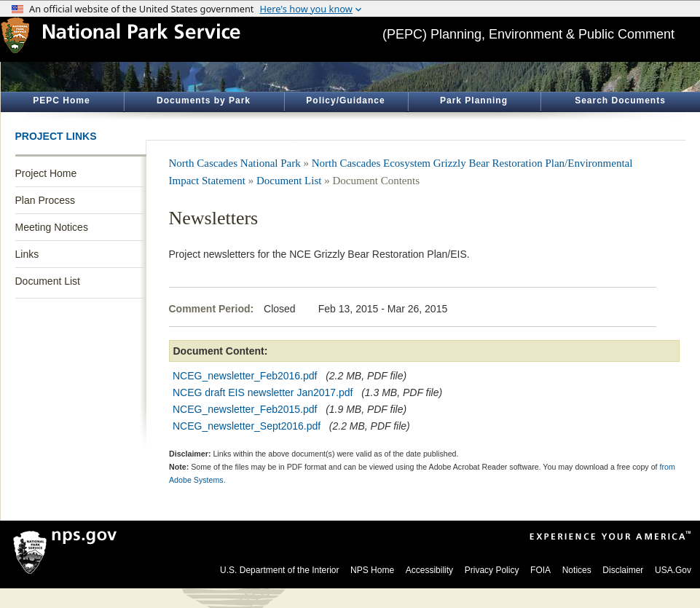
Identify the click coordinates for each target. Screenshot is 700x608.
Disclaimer (623, 570)
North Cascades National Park (235, 163)
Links (27, 254)
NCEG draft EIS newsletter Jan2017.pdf (263, 392)
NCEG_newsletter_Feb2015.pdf (245, 409)
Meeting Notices (52, 227)
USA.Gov (673, 570)
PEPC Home (61, 100)
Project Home (46, 173)
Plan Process (45, 200)
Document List (48, 281)
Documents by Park (204, 100)
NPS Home (372, 570)
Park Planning (474, 100)
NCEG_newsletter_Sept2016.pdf (247, 426)
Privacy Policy (492, 570)
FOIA (540, 570)
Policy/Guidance (345, 100)
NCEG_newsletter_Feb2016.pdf (245, 376)
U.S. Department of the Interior (279, 570)
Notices (577, 570)
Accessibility (429, 570)
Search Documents (620, 100)
